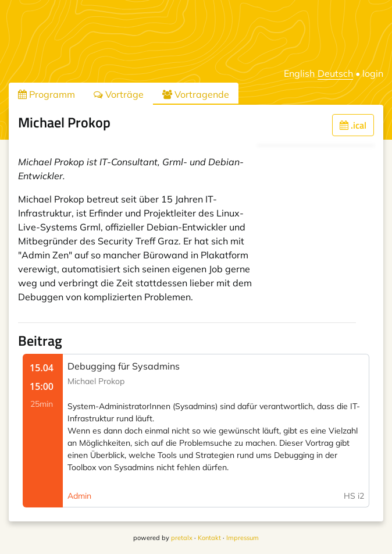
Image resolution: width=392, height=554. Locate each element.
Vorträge (119, 94)
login (373, 73)
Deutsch (335, 73)
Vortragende (196, 94)
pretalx (182, 538)
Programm (47, 94)
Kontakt (209, 538)
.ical (353, 125)
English (299, 73)
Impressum (243, 538)
